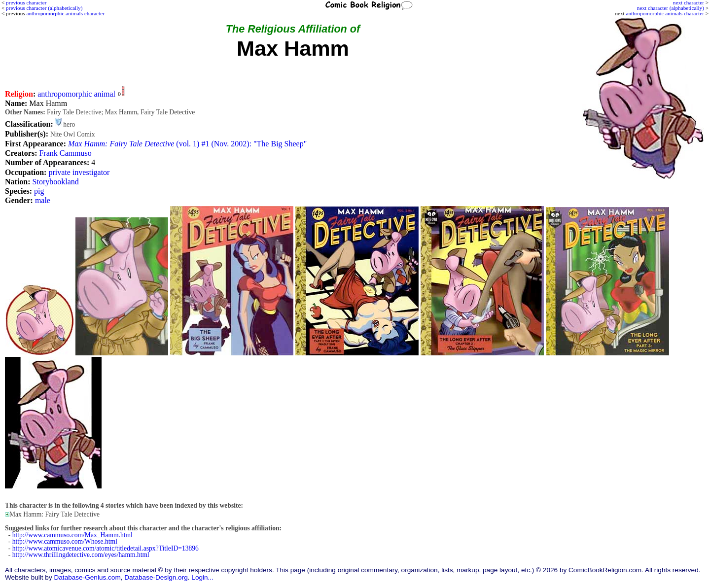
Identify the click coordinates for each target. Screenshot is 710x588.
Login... (202, 577)
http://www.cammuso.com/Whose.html (65, 541)
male (43, 200)
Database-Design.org (156, 577)
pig (39, 191)
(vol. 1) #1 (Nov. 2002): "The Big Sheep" (187, 144)
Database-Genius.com (87, 577)
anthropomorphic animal (76, 94)
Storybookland (56, 182)
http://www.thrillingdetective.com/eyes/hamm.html (81, 555)
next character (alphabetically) (671, 8)
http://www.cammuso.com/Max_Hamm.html (72, 535)
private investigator (79, 172)
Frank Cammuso (65, 153)
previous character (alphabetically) (44, 8)
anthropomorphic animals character (665, 13)
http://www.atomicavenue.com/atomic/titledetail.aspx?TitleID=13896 (106, 548)
